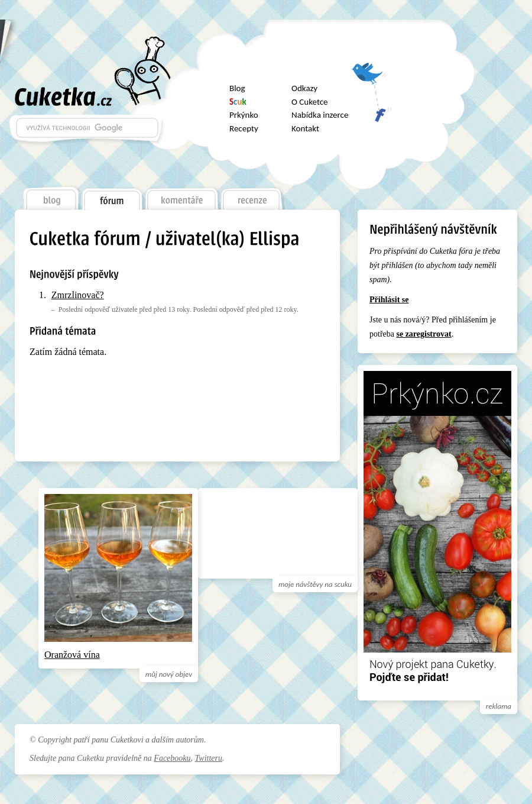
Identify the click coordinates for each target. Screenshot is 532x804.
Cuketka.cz (64, 96)
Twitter (371, 78)
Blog (237, 88)
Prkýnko (244, 115)
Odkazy (304, 88)
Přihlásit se (389, 300)
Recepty (244, 128)
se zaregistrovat (424, 334)
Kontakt (305, 128)
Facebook (371, 109)
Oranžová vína (72, 655)
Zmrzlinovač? (78, 295)
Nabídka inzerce (320, 115)
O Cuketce (310, 102)
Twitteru (209, 758)
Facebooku (172, 758)
